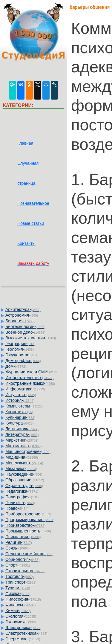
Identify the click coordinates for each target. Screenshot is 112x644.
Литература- (22, 434)
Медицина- (22, 457)
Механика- (21, 468)
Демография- (23, 361)
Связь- (17, 548)
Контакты (26, 243)
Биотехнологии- (25, 326)
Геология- (20, 349)
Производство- (25, 525)
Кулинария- (20, 417)
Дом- (16, 366)
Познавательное (33, 203)
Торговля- (20, 576)
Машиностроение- (28, 451)
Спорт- (18, 565)
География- (20, 344)
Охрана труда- (24, 486)
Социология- (22, 559)
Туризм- (18, 588)
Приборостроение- (28, 514)
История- (20, 400)
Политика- (20, 503)
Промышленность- (28, 531)
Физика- (18, 593)
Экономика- (22, 622)
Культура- (20, 423)
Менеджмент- (24, 463)
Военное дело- (25, 332)
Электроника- (23, 628)
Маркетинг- (22, 440)
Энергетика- (23, 639)
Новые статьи (31, 223)
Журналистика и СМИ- (31, 372)
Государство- (22, 355)
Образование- (25, 480)
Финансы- (20, 605)
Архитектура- (23, 309)
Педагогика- (22, 491)
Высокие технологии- (31, 338)
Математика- (23, 446)
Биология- (20, 321)
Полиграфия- (23, 497)
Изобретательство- (29, 378)
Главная (25, 143)
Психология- (23, 537)
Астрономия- (22, 315)
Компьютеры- (24, 406)
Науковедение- (24, 474)
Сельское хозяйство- (29, 554)
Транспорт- (21, 582)
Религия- (19, 542)
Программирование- (30, 520)
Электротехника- (26, 633)
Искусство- (21, 395)
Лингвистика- (22, 429)
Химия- (18, 611)
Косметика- (19, 412)
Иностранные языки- (30, 383)
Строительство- (25, 571)
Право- (17, 508)
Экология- (21, 616)
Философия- (23, 599)
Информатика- (25, 389)
